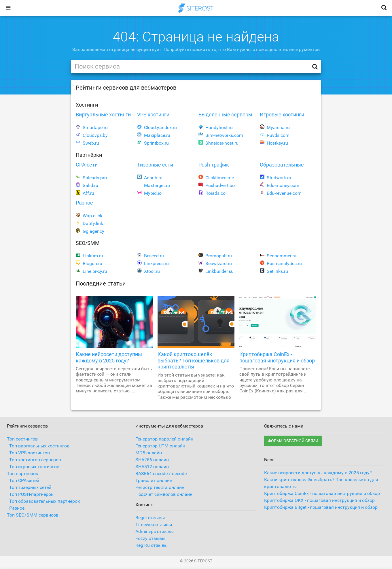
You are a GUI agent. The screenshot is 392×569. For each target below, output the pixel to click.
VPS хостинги (153, 115)
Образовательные (282, 165)
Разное (84, 203)
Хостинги (87, 105)
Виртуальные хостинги (103, 115)
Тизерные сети (155, 165)
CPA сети (87, 165)
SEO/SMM (88, 243)
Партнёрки (89, 155)
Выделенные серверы (225, 115)
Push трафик (214, 165)
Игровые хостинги (282, 115)
